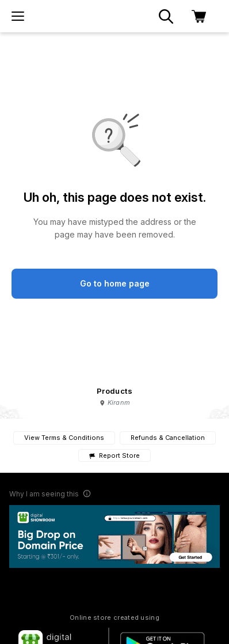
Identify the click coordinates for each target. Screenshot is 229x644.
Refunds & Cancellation (168, 438)
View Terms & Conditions (64, 438)
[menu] (18, 16)
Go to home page (115, 283)
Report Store (114, 456)
